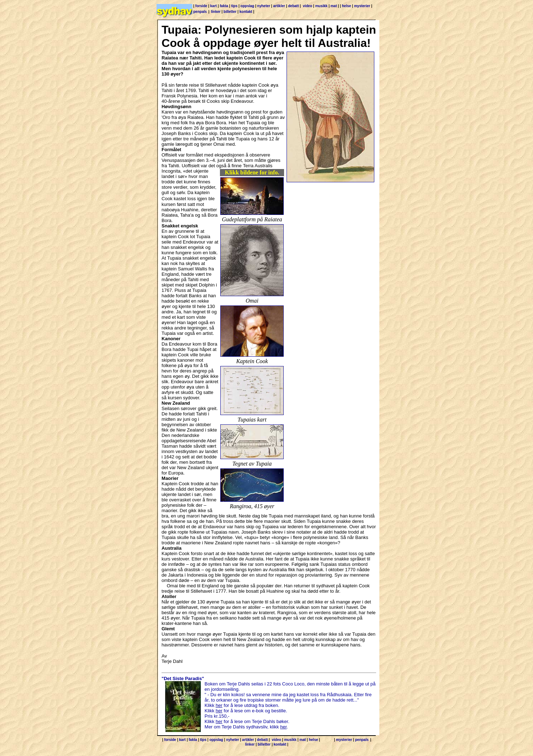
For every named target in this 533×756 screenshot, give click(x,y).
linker (216, 12)
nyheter (264, 6)
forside (201, 6)
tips (234, 6)
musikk (321, 6)
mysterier (362, 6)
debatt (293, 6)
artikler (279, 6)
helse (346, 6)
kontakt (246, 12)
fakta (224, 6)
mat (334, 6)
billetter (230, 12)
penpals (200, 12)
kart (213, 6)
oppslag (247, 6)
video (307, 6)
